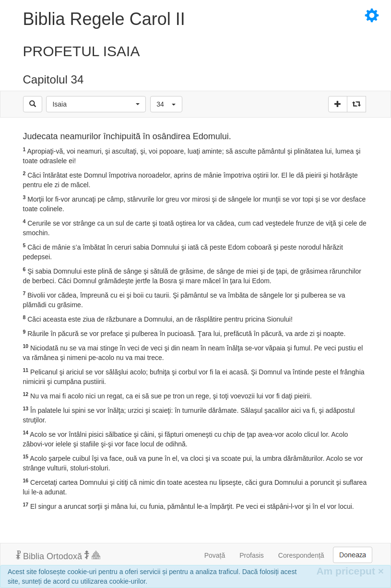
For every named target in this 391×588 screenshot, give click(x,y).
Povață (215, 555)
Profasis (252, 555)
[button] (96, 104)
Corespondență (301, 555)
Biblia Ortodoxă (58, 556)
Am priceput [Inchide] (350, 571)
